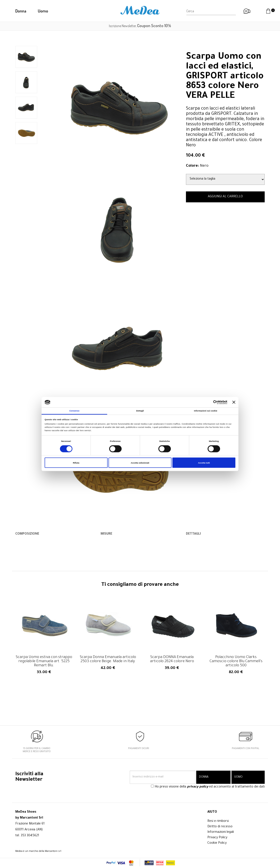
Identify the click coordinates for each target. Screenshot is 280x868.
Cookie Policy (217, 843)
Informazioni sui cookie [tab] (206, 411)
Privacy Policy (217, 838)
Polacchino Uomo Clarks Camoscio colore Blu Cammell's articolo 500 (236, 662)
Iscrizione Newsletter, (140, 26)
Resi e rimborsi (218, 821)
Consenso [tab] (74, 411)
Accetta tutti (204, 463)
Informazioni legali (221, 832)
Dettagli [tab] (140, 411)
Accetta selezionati (140, 463)
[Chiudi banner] (234, 402)
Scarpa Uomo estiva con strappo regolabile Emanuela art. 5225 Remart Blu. (44, 662)
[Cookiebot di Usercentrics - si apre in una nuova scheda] (208, 402)
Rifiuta (76, 463)
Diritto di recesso (220, 827)
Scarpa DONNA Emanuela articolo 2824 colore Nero (172, 660)
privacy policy (198, 787)
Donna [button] (21, 11)
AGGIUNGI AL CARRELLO (225, 197)
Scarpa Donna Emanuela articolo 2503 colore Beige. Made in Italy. (108, 660)
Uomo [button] (43, 11)
